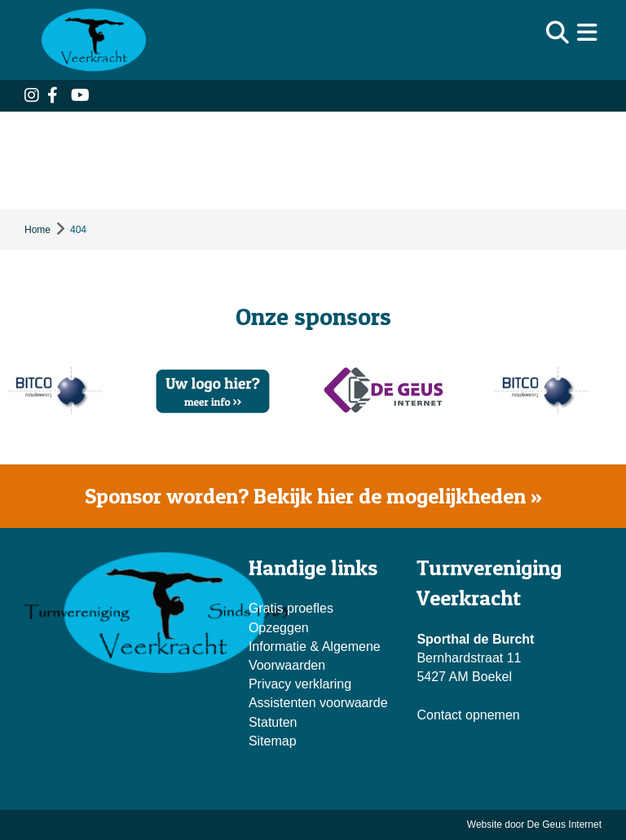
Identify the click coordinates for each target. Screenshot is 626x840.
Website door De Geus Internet (534, 825)
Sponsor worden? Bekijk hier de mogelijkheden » (313, 496)
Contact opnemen (468, 715)
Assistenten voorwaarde (318, 703)
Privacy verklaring (300, 684)
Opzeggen (279, 628)
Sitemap (273, 741)
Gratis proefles (291, 608)
